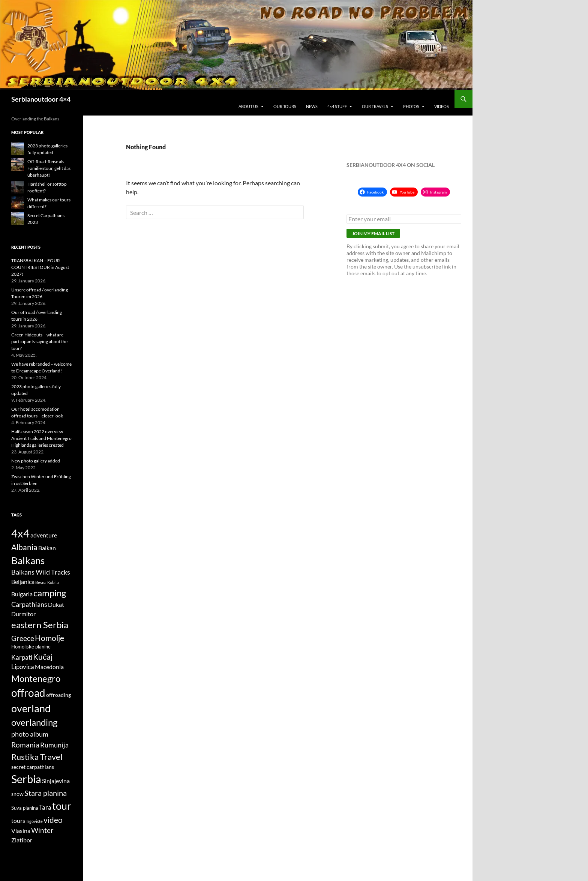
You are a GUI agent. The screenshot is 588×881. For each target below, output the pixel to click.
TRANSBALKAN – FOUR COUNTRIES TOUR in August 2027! (40, 267)
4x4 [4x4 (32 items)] (20, 533)
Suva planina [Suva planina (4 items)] (25, 808)
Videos (442, 106)
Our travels (375, 106)
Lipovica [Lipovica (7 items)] (23, 667)
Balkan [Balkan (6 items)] (47, 548)
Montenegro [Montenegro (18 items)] (36, 678)
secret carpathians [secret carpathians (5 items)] (33, 767)
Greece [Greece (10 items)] (23, 638)
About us (248, 106)
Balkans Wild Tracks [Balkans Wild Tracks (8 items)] (41, 572)
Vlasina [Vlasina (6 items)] (21, 831)
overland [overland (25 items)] (31, 708)
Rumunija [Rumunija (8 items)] (54, 745)
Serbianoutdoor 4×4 (41, 99)
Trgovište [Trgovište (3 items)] (34, 821)
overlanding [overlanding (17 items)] (34, 722)
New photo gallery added (36, 461)
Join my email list (373, 233)
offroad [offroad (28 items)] (28, 693)
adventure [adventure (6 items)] (44, 535)
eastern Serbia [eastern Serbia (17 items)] (40, 625)
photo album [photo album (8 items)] (30, 734)
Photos (411, 106)
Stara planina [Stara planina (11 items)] (46, 793)
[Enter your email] (404, 219)
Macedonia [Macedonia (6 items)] (49, 667)
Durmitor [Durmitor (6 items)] (23, 614)
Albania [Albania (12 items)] (24, 547)
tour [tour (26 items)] (62, 806)
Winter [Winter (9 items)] (42, 830)
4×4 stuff (337, 106)
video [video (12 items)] (53, 820)
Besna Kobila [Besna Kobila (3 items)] (47, 582)
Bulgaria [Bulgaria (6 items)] (22, 594)
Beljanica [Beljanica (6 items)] (23, 582)
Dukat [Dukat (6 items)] (56, 605)
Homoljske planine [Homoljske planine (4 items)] (31, 647)
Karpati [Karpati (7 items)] (22, 657)
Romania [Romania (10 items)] (25, 745)
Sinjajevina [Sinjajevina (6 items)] (56, 781)
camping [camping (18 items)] (50, 593)
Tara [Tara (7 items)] (45, 807)
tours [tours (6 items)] (18, 821)
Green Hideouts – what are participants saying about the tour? (39, 341)
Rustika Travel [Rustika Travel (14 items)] (37, 757)
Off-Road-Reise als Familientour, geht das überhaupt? (49, 168)
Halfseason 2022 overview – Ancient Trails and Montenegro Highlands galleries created (41, 438)
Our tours (285, 106)
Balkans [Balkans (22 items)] (28, 560)
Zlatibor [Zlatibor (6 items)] (22, 840)
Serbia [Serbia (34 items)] (26, 779)
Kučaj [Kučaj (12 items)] (43, 657)
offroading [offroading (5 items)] (58, 695)
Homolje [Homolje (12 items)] (49, 638)
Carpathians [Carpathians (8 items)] (29, 604)
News (312, 106)
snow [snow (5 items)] (17, 794)
